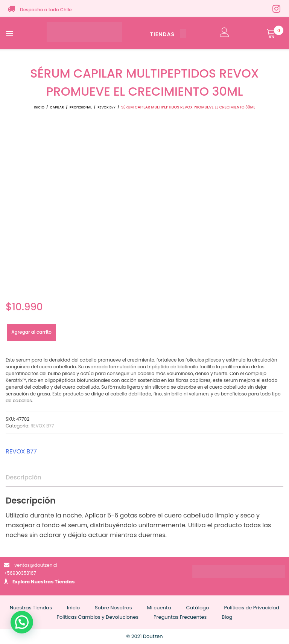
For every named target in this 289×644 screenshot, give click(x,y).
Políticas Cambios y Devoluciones (97, 617)
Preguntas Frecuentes (180, 617)
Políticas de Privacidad (252, 608)
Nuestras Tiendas (53, 582)
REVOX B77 (106, 107)
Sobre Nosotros (113, 608)
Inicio (39, 107)
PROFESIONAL (81, 107)
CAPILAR (57, 107)
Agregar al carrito (31, 332)
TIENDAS (168, 34)
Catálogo (197, 608)
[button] (22, 622)
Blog (227, 617)
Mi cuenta (159, 608)
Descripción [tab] (24, 477)
